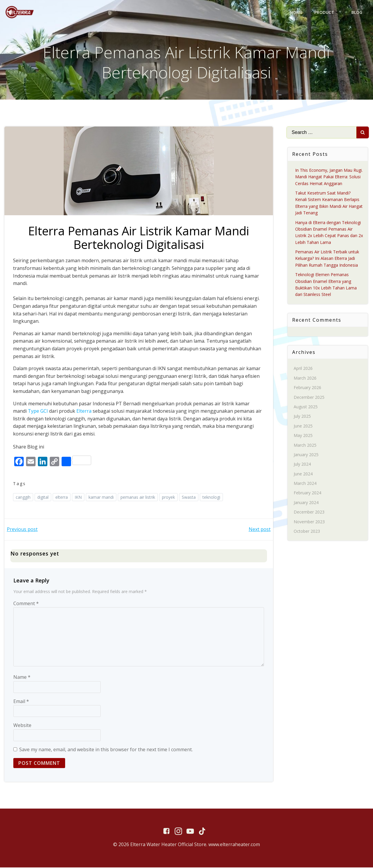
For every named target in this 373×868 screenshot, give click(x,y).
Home (296, 12)
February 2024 (308, 493)
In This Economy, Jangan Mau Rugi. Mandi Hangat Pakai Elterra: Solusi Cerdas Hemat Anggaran (329, 177)
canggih (23, 497)
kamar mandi (101, 497)
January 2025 (306, 455)
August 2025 (306, 407)
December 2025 (309, 397)
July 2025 (303, 416)
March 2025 (305, 445)
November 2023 (310, 522)
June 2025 (303, 426)
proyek (169, 497)
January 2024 (306, 502)
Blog (357, 12)
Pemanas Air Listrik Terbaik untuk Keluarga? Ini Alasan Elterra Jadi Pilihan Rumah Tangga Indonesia (327, 258)
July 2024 (303, 464)
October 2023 (307, 531)
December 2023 (309, 512)
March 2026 (305, 378)
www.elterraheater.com (234, 845)
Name (22, 678)
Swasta (189, 497)
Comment (26, 604)
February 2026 (308, 387)
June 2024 (303, 474)
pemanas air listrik (138, 497)
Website (22, 726)
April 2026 (303, 368)
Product (327, 12)
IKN (78, 497)
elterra (62, 497)
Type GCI (38, 411)
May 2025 (303, 435)
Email (21, 702)
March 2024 (305, 483)
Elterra (84, 411)
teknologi (212, 497)
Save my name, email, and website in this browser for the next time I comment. (106, 750)
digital (43, 497)
